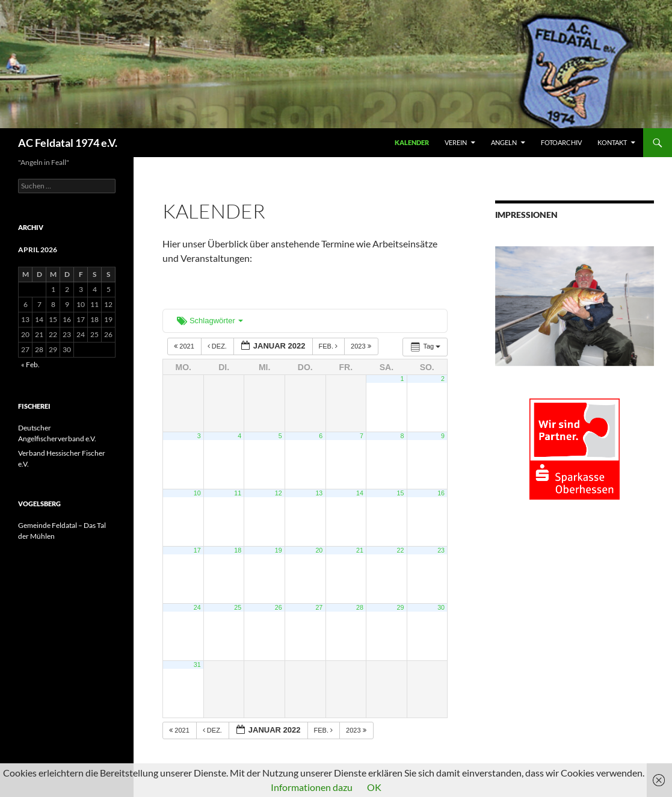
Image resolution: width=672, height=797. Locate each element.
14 (360, 493)
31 (197, 665)
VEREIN (456, 142)
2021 (185, 346)
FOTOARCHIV (561, 142)
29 (401, 607)
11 (238, 493)
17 (197, 550)
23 (441, 550)
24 (197, 607)
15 (401, 493)
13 (319, 493)
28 (360, 607)
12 (279, 493)
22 (401, 550)
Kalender (412, 142)
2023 (362, 346)
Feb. (329, 346)
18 (238, 550)
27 (319, 607)
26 (279, 607)
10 (197, 493)
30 (441, 607)
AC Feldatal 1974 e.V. (68, 143)
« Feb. (30, 364)
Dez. (218, 346)
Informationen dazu (312, 787)
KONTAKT (612, 142)
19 (279, 550)
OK (374, 787)
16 (441, 493)
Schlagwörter (210, 321)
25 (238, 607)
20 (319, 550)
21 (360, 550)
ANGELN (504, 142)
